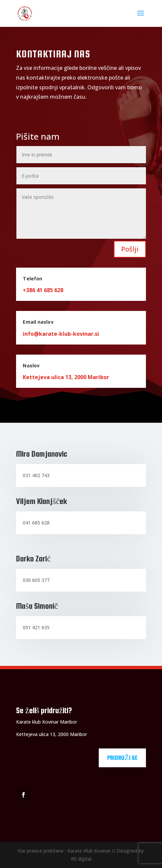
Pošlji (130, 249)
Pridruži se (122, 758)
